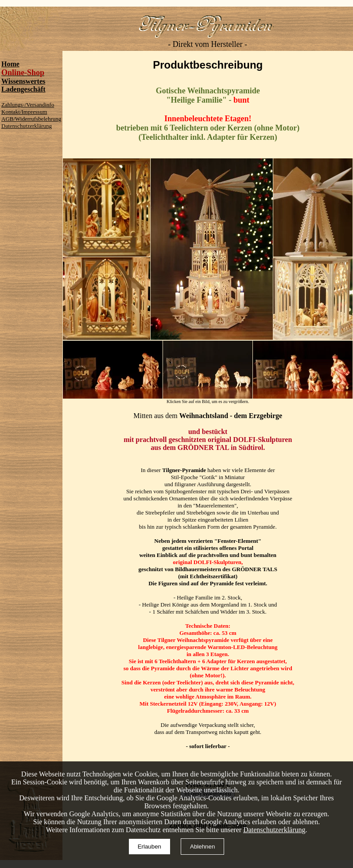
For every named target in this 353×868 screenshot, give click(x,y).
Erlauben (149, 847)
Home (10, 64)
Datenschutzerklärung (27, 126)
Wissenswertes (23, 81)
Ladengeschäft (23, 89)
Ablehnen (202, 847)
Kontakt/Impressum (24, 112)
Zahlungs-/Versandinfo (28, 105)
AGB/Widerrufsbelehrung (31, 119)
